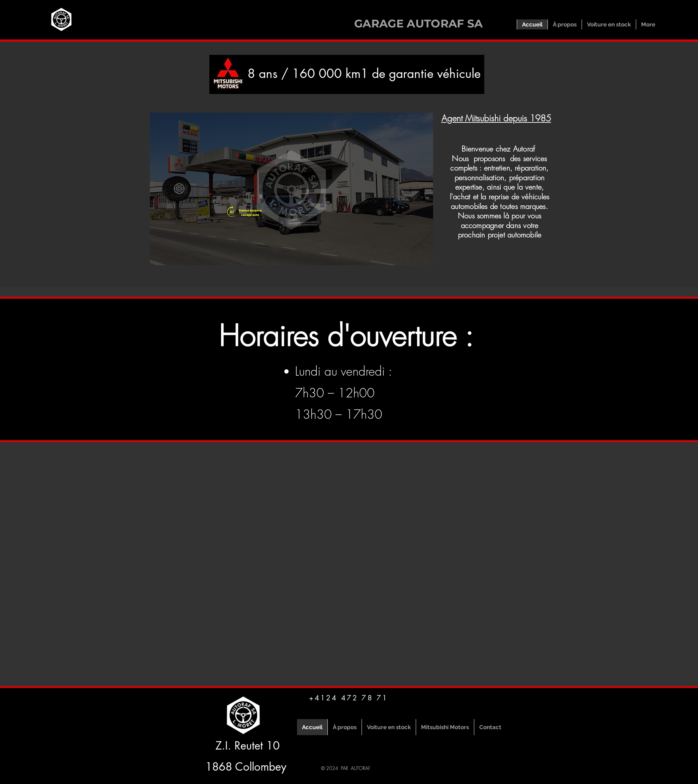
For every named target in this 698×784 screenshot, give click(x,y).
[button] (291, 189)
